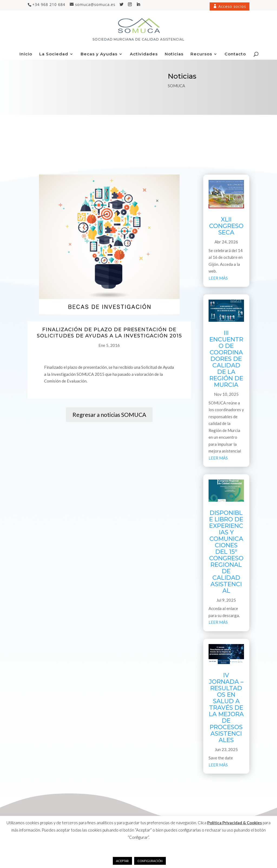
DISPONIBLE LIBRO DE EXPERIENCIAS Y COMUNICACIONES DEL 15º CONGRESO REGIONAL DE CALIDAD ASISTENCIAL (226, 552)
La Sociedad (54, 54)
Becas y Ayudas (99, 54)
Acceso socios (232, 6)
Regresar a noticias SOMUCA (109, 415)
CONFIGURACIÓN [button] (150, 861)
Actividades (144, 54)
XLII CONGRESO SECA (226, 226)
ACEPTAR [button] (122, 861)
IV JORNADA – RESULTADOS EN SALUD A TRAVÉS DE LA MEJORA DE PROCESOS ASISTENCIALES (226, 708)
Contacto (235, 54)
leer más (218, 278)
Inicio (26, 54)
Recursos (201, 54)
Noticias (174, 54)
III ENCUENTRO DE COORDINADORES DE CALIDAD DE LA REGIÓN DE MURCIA (226, 359)
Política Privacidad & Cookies (235, 823)
